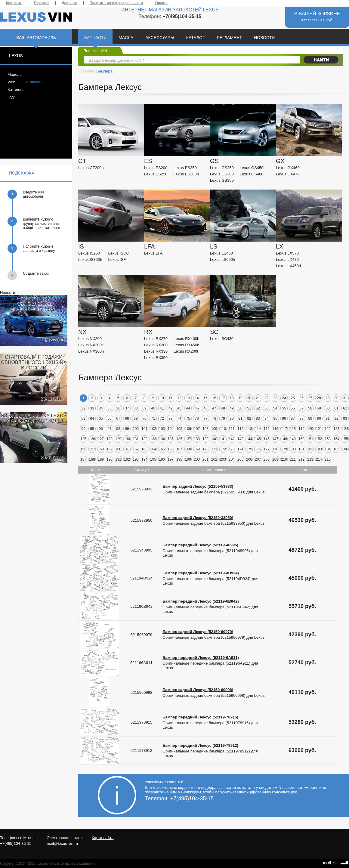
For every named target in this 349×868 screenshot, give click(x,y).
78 (214, 419)
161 (127, 449)
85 (275, 419)
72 (162, 419)
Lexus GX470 (288, 174)
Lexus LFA (153, 253)
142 (232, 439)
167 (179, 449)
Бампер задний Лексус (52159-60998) (198, 690)
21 (258, 398)
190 (110, 459)
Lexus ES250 (156, 174)
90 (319, 419)
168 (188, 449)
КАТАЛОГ (196, 38)
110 (223, 429)
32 (83, 408)
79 (223, 419)
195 (153, 459)
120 (310, 429)
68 (127, 419)
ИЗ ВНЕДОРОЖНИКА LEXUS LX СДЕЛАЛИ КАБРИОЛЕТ (34, 418)
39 (144, 408)
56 (293, 408)
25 (293, 398)
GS (214, 161)
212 (301, 459)
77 (205, 419)
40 (153, 408)
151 (310, 439)
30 (336, 398)
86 (284, 419)
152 (319, 439)
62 (345, 408)
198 (179, 459)
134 (162, 439)
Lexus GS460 (252, 174)
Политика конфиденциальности (116, 3)
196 (162, 459)
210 (284, 459)
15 (205, 398)
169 (197, 449)
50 (240, 408)
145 (258, 439)
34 (101, 408)
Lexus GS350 (222, 180)
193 (136, 459)
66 (109, 419)
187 (83, 459)
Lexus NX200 (90, 339)
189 (101, 459)
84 (266, 419)
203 (223, 459)
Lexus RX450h (186, 345)
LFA (150, 246)
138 (197, 439)
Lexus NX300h (91, 351)
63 (83, 419)
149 (293, 439)
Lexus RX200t (186, 351)
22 (266, 398)
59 (319, 408)
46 (205, 408)
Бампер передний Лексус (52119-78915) (200, 717)
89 (310, 419)
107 (197, 429)
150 (301, 439)
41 (162, 408)
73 (170, 419)
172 (223, 449)
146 (267, 439)
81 (240, 419)
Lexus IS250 (89, 253)
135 (171, 439)
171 (214, 449)
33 (92, 408)
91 (327, 419)
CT (82, 161)
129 (118, 439)
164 (153, 449)
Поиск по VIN (95, 51)
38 (136, 408)
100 (136, 429)
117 (284, 429)
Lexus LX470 (287, 259)
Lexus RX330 (156, 351)
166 (171, 449)
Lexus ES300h (186, 174)
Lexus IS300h (90, 259)
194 (144, 459)
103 (162, 429)
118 (293, 429)
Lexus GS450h (253, 168)
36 (118, 408)
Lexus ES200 (156, 168)
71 (153, 419)
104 (171, 429)
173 (232, 449)
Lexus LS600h (222, 259)
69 (136, 419)
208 (267, 459)
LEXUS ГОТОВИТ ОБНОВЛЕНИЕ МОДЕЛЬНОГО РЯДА (34, 304)
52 (258, 408)
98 (118, 429)
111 (232, 429)
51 (249, 408)
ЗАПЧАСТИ (95, 38)
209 (275, 459)
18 (232, 398)
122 (328, 429)
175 (249, 449)
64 (92, 419)
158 (101, 449)
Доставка (69, 3)
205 (240, 459)
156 (83, 449)
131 (136, 439)
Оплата (161, 3)
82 (249, 419)
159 (110, 449)
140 (214, 439)
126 (92, 439)
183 (319, 449)
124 (345, 429)
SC (214, 332)
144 (249, 439)
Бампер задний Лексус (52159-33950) (198, 518)
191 (118, 459)
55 (284, 408)
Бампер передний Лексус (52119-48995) (200, 545)
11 (170, 398)
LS (214, 246)
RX (148, 332)
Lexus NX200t (91, 345)
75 (188, 419)
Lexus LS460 (221, 253)
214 (319, 459)
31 (345, 398)
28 (319, 398)
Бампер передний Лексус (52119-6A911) (201, 658)
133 (153, 439)
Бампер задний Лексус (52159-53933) (198, 486)
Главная (86, 71)
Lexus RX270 (156, 339)
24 (284, 398)
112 (240, 429)
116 (275, 429)
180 (293, 449)
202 (214, 459)
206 (249, 459)
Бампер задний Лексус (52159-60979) (198, 632)
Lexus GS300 (222, 174)
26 (301, 398)
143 (240, 439)
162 (136, 449)
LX (280, 246)
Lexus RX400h (186, 339)
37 (127, 408)
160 (118, 449)
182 (310, 449)
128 (110, 439)
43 (179, 408)
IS (81, 246)
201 (205, 459)
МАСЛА (126, 38)
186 (345, 449)
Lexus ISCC (119, 253)
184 (328, 449)
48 (223, 408)
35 (109, 408)
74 (179, 419)
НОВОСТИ (264, 38)
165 (162, 449)
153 (328, 439)
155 (345, 439)
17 (223, 398)
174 (240, 449)
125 (83, 439)
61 (336, 408)
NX (82, 332)
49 (232, 408)
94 (83, 429)
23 (275, 398)
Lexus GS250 (222, 168)
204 (232, 459)
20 (249, 398)
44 (188, 408)
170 (205, 449)
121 (319, 429)
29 (327, 398)
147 (275, 439)
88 (301, 419)
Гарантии (42, 3)
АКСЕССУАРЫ (160, 38)
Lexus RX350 (156, 358)
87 (293, 419)
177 (267, 449)
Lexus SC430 (222, 339)
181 (301, 449)
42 (170, 408)
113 (249, 429)
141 (223, 439)
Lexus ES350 (185, 168)
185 (336, 449)
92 (336, 419)
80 (232, 419)
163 (144, 449)
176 (258, 449)
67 (118, 419)
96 (101, 429)
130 (127, 439)
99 (127, 429)
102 (153, 429)
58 (310, 408)
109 (214, 429)
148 (284, 439)
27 (310, 398)
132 (144, 439)
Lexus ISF (117, 259)
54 (275, 408)
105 (179, 429)
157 (92, 449)
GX (280, 161)
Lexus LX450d (288, 266)
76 (197, 419)
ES (148, 161)
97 (109, 429)
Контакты (14, 3)
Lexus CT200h (91, 168)
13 (188, 398)
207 (258, 459)
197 (171, 459)
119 (301, 429)
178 (275, 449)
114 (258, 429)
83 (258, 419)
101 (144, 429)
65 (101, 419)
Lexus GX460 (288, 168)
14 (197, 398)
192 (127, 459)
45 (197, 408)
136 (179, 439)
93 (345, 419)
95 (92, 429)
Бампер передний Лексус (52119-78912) (200, 745)
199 (188, 459)
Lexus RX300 (156, 345)
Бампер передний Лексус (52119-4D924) (201, 573)
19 (240, 398)
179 (284, 449)
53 (266, 408)
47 (214, 408)
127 (101, 439)
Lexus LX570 (287, 253)
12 (179, 398)
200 (197, 459)
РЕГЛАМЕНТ (230, 38)
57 (301, 408)
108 (205, 429)
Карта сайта (103, 838)
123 (336, 429)
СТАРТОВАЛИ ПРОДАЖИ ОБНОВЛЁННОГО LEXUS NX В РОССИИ (34, 362)
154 (336, 439)
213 (310, 459)
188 (92, 459)
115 (267, 429)
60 (327, 408)
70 (144, 419)
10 (162, 398)
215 (328, 459)
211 (293, 459)
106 (188, 429)
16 (214, 398)
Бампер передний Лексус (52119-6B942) (201, 601)
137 (188, 439)
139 (205, 439)
